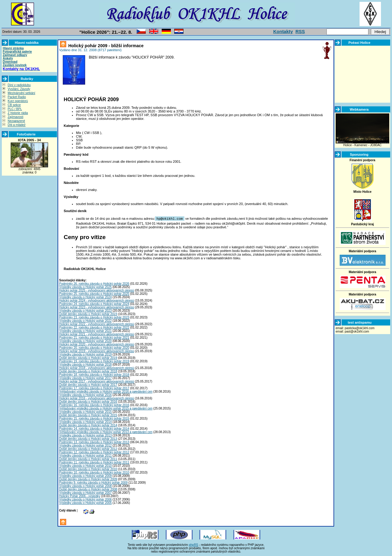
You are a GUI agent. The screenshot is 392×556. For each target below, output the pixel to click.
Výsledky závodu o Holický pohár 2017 (85, 378)
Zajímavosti (15, 117)
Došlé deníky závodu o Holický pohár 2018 (88, 371)
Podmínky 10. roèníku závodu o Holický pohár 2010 (94, 472)
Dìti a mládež (17, 125)
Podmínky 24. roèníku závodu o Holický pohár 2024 (94, 304)
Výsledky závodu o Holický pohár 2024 (85, 297)
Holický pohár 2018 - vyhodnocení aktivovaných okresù (97, 368)
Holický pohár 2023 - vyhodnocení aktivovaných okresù (97, 307)
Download (10, 62)
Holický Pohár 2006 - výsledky (80, 496)
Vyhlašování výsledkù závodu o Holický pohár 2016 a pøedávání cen (106, 391)
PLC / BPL (15, 109)
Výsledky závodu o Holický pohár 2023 (85, 310)
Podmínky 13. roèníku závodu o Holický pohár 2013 (94, 442)
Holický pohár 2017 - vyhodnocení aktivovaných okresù (97, 381)
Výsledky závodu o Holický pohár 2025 (85, 287)
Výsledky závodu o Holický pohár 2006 (85, 499)
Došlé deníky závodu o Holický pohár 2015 (88, 415)
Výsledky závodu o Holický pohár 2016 (85, 395)
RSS (300, 31)
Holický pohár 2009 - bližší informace (105, 46)
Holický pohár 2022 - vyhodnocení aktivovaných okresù (97, 324)
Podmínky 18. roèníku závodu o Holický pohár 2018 (94, 374)
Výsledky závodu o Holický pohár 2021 (85, 331)
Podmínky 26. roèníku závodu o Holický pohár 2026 (94, 283)
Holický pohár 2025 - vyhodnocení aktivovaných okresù (97, 290)
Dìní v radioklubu (19, 85)
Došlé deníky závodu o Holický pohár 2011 (88, 459)
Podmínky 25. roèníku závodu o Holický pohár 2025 (94, 293)
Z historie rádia (18, 113)
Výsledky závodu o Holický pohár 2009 (85, 476)
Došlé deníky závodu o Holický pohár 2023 (88, 314)
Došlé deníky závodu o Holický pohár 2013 (88, 438)
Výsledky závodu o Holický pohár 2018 (85, 364)
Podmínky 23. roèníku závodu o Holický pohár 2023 (94, 317)
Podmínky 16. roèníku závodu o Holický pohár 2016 (94, 405)
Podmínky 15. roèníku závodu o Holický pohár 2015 (94, 418)
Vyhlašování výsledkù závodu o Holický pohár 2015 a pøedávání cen (106, 408)
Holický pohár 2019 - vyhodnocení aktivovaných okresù (97, 351)
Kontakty (283, 31)
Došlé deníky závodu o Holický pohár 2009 (88, 479)
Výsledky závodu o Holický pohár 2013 (85, 435)
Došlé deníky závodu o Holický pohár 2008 (88, 489)
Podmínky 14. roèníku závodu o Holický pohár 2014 (94, 428)
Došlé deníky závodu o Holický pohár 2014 (88, 425)
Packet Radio (17, 97)
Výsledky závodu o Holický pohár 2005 (85, 503)
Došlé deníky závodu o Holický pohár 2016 (88, 401)
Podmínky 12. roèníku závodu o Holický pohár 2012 (94, 452)
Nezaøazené (16, 121)
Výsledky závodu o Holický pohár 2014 (85, 422)
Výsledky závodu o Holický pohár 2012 (85, 445)
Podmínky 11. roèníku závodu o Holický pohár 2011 (94, 462)
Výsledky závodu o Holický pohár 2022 (85, 320)
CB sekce (14, 105)
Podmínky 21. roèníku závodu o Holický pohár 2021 (94, 337)
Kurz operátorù (18, 101)
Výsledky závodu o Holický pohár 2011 (85, 455)
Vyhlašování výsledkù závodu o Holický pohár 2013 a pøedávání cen (106, 432)
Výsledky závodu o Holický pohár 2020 (85, 341)
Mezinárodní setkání (21, 93)
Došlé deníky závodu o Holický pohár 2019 (88, 358)
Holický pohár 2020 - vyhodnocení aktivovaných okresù (97, 344)
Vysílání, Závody (19, 89)
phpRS (193, 545)
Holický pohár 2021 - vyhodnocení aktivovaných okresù (97, 334)
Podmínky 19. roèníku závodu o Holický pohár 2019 (94, 361)
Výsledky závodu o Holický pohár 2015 (85, 411)
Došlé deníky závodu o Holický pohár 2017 (88, 385)
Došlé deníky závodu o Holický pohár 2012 (88, 449)
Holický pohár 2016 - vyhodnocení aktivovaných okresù (97, 398)
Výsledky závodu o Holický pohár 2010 (85, 465)
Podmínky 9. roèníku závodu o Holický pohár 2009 (93, 482)
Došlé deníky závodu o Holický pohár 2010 (88, 469)
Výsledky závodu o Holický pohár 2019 (85, 354)
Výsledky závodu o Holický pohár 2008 (85, 486)
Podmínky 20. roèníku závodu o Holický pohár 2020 (94, 347)
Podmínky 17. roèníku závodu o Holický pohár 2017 (94, 388)
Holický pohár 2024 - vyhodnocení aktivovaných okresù (97, 300)
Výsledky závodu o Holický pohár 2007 (85, 492)
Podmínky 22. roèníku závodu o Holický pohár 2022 (94, 327)
